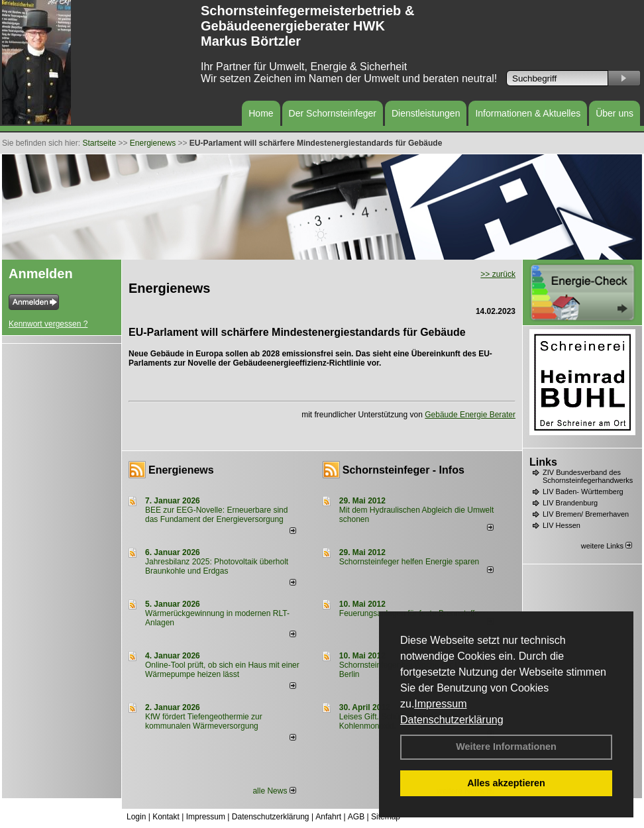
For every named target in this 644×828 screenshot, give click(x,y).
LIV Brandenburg (570, 503)
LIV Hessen (562, 525)
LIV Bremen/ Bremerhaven (586, 514)
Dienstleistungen (426, 113)
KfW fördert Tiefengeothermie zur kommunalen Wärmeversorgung (204, 721)
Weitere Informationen (506, 747)
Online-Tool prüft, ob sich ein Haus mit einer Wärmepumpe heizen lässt (222, 670)
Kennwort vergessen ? (48, 324)
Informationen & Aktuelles (528, 113)
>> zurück (498, 274)
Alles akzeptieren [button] (506, 783)
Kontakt (166, 817)
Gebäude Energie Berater (470, 415)
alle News (274, 791)
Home (261, 113)
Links (543, 462)
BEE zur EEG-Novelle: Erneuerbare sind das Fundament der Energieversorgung (216, 515)
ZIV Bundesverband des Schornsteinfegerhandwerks (588, 476)
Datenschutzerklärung (452, 720)
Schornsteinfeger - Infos (403, 470)
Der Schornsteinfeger (333, 113)
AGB (356, 817)
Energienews (181, 470)
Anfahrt (328, 817)
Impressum (440, 704)
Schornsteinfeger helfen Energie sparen (409, 562)
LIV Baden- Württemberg (583, 492)
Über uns (615, 113)
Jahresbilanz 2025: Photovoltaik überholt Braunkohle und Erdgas (217, 566)
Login (136, 817)
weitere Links (607, 546)
